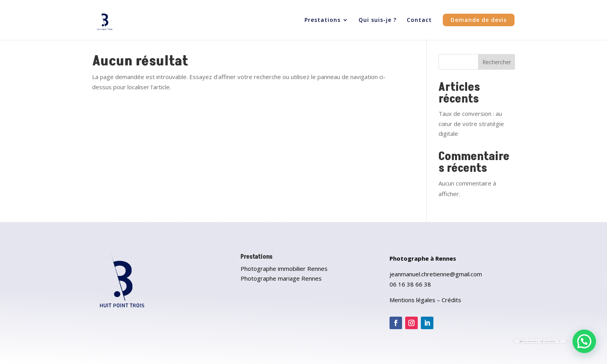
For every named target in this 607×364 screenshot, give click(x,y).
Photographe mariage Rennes (281, 278)
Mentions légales (412, 300)
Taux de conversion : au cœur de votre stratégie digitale (471, 123)
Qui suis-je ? (378, 20)
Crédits (451, 300)
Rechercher (497, 62)
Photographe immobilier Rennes (284, 268)
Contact (419, 20)
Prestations (323, 20)
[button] (584, 341)
